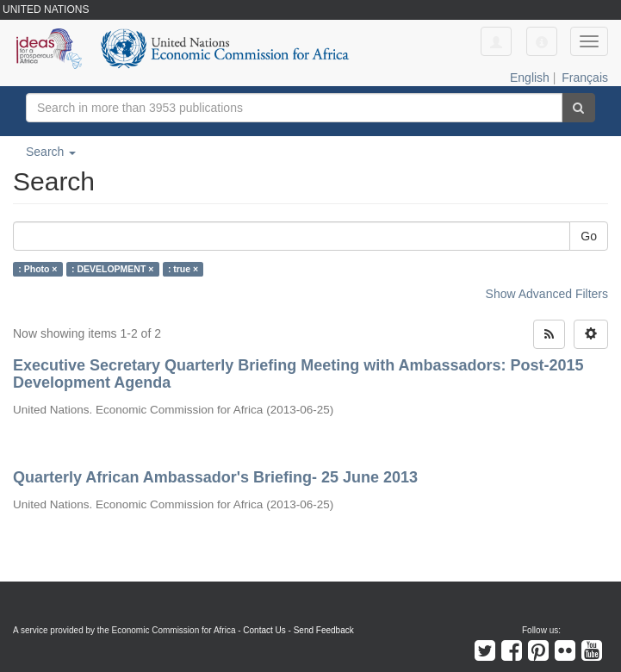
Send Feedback (324, 630)
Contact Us (264, 630)
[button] (542, 41)
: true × (183, 269)
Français (585, 78)
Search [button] (51, 152)
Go (589, 236)
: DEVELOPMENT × (112, 269)
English (530, 78)
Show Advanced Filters (547, 294)
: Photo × (37, 269)
